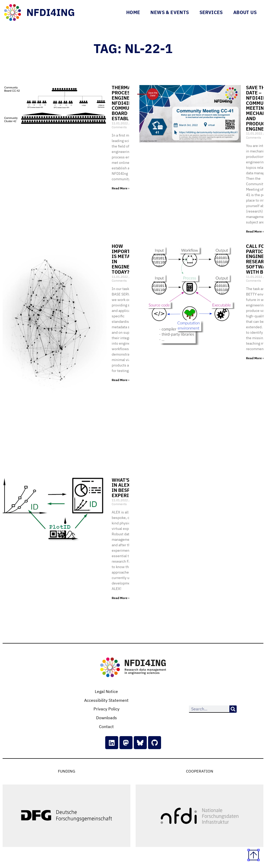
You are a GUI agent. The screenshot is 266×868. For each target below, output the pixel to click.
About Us (245, 12)
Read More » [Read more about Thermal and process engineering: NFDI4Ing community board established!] (121, 188)
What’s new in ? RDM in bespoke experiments (128, 488)
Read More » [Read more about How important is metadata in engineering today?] (121, 380)
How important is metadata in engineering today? (128, 259)
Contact (106, 726)
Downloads (107, 718)
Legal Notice (106, 691)
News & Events (170, 12)
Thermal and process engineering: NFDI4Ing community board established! (129, 103)
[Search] (233, 709)
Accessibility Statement (106, 700)
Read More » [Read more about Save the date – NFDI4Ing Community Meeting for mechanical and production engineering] (255, 231)
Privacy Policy (107, 709)
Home (133, 12)
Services (211, 12)
